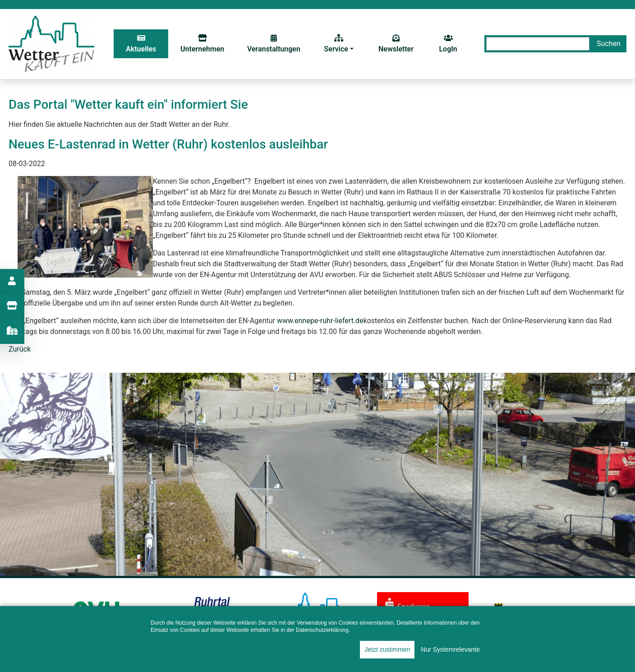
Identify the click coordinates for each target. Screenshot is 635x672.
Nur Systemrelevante (450, 649)
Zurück (20, 349)
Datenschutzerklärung (322, 630)
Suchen (609, 44)
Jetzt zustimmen (387, 649)
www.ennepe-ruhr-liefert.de (320, 321)
